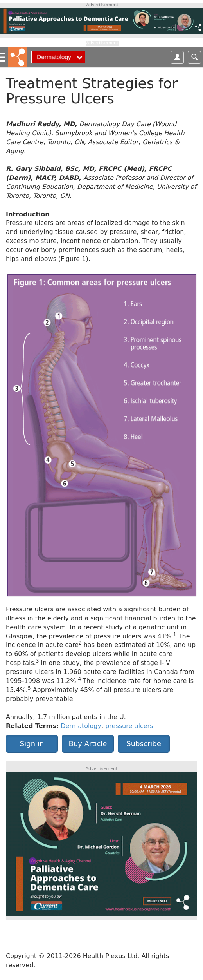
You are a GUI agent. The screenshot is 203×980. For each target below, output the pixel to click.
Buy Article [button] (88, 744)
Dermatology (81, 726)
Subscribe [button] (144, 744)
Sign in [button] (32, 744)
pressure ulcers (129, 726)
